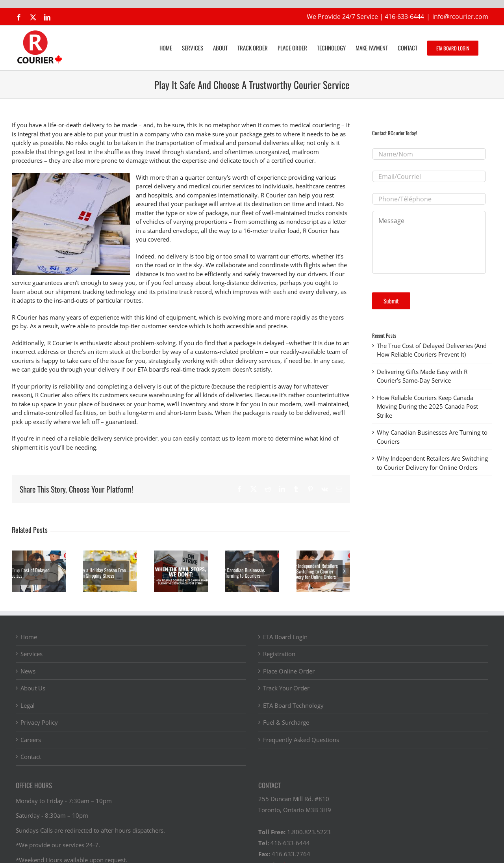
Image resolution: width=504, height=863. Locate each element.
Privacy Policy (39, 722)
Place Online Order (289, 671)
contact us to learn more (233, 438)
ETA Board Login (285, 637)
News (28, 671)
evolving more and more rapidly (266, 317)
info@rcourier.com (460, 17)
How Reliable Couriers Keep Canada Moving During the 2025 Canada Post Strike (427, 406)
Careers (31, 740)
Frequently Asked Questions (301, 740)
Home (29, 637)
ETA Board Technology (293, 705)
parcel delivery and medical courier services (195, 186)
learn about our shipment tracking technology (74, 292)
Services (31, 654)
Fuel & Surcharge (286, 722)
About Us (33, 688)
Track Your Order (286, 688)
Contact (31, 757)
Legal (28, 705)
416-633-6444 (404, 17)
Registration (279, 654)
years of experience (93, 317)
